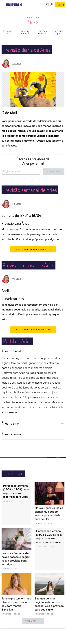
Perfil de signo (58, 32)
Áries (33, 22)
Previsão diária (8, 32)
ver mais (33, 621)
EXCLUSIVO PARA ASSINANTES (33, 249)
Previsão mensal (42, 32)
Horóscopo (33, 18)
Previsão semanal (24, 32)
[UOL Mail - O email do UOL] (47, 5)
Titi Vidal (16, 64)
